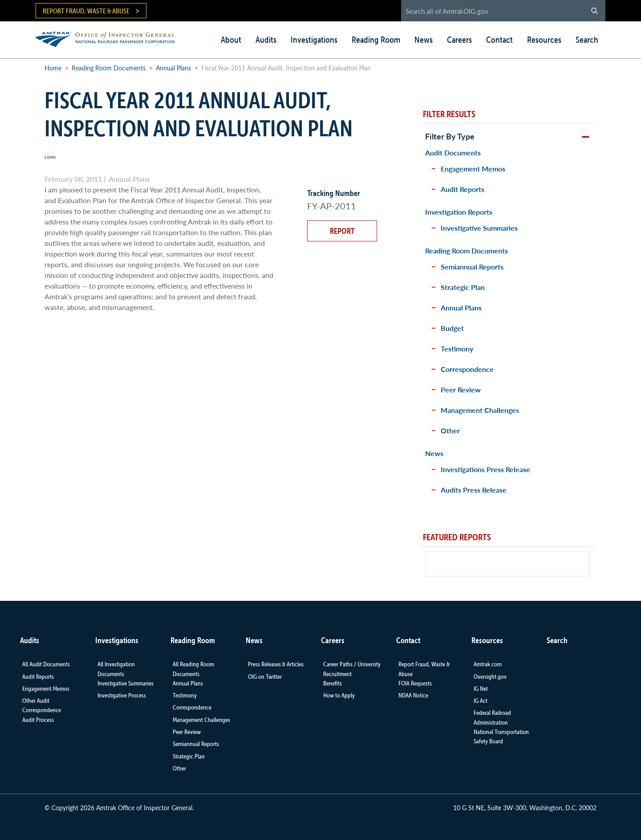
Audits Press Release (474, 490)
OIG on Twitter (265, 677)
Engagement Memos (473, 169)
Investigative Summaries (479, 228)
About (231, 40)
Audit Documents (453, 153)
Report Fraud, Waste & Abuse (86, 11)
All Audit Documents (46, 664)
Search (587, 40)
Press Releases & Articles (276, 664)
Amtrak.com (488, 664)
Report (342, 231)
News (424, 40)
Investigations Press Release (485, 469)
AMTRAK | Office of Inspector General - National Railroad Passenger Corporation (110, 38)
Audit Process (38, 720)
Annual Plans (173, 68)
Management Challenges (480, 410)
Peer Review (461, 389)
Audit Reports (462, 189)
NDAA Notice (413, 695)
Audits (266, 40)
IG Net (481, 689)
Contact (499, 40)
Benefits (333, 683)
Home (53, 68)
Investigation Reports (459, 212)
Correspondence (467, 369)
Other (450, 430)
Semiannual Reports (472, 267)
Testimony (457, 349)
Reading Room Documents (109, 68)
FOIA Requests (415, 683)
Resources (544, 40)
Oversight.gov (490, 677)
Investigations (314, 40)
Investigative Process (122, 695)
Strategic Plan (463, 287)
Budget (452, 328)
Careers (459, 40)
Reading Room (376, 40)
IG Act (481, 701)
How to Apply (339, 695)
